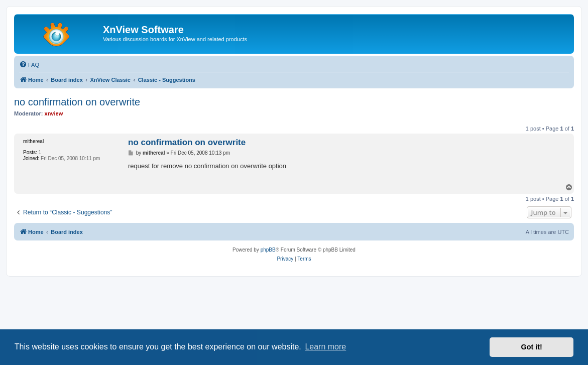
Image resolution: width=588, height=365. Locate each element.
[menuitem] (29, 65)
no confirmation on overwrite (77, 102)
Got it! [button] (532, 347)
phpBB (268, 250)
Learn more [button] (325, 347)
